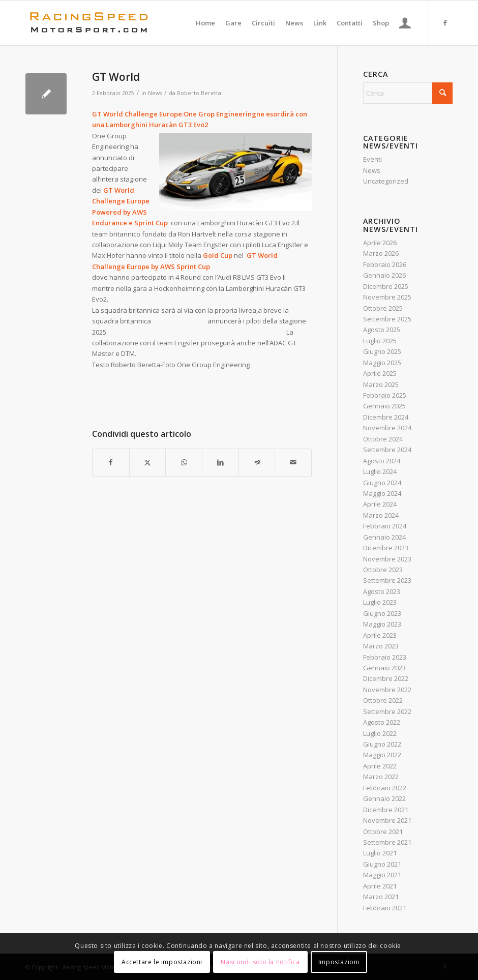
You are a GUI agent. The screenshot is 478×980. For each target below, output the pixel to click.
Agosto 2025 (382, 330)
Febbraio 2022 (385, 788)
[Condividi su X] (148, 462)
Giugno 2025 (382, 351)
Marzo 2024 (381, 515)
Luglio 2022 (380, 733)
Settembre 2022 (387, 711)
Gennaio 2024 (384, 537)
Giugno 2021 (382, 864)
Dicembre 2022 (386, 678)
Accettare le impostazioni (162, 962)
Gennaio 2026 (384, 275)
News (155, 93)
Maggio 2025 (382, 363)
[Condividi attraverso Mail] (293, 462)
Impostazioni (339, 962)
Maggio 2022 (382, 755)
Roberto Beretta (199, 93)
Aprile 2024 (380, 504)
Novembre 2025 (387, 297)
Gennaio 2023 (384, 668)
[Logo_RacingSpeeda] (89, 23)
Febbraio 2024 (385, 526)
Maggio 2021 (382, 875)
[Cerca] (408, 93)
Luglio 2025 (380, 341)
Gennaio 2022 (384, 798)
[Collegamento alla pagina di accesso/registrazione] (405, 23)
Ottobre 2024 (383, 439)
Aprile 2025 (380, 373)
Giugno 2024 (382, 483)
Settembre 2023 (387, 580)
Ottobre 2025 (383, 308)
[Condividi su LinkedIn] (220, 462)
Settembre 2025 (387, 319)
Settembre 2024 (387, 450)
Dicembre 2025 (386, 286)
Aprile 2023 (380, 635)
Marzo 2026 (381, 253)
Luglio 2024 (380, 471)
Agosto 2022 (382, 722)
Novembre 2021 (387, 820)
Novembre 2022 (387, 690)
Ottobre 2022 (383, 700)
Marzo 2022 (381, 777)
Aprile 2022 (380, 766)
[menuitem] (205, 23)
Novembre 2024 (387, 428)
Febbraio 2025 (385, 395)
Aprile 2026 (380, 243)
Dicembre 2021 (386, 810)
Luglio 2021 (380, 853)
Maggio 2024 (382, 493)
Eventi (372, 159)
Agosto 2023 (382, 591)
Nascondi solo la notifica (260, 962)
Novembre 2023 (387, 559)
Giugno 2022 (382, 744)
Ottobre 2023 (383, 570)
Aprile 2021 (380, 886)
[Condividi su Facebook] (111, 462)
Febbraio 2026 (385, 264)
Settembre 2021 (387, 842)
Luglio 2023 (380, 602)
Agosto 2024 (382, 461)
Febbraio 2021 (385, 908)
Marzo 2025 (381, 384)
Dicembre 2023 (386, 548)
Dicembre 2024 (386, 417)
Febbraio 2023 (385, 657)
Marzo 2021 (381, 897)
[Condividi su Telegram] (257, 462)
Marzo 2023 (381, 646)
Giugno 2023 (382, 613)
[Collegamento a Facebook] (445, 22)
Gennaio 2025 (384, 406)
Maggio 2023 (382, 624)
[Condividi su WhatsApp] (184, 462)
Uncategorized (386, 181)
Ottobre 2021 (383, 831)
